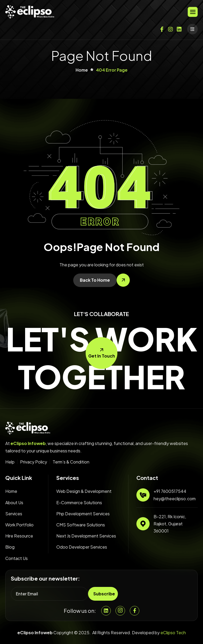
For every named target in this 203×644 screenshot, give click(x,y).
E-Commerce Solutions (79, 502)
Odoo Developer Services (82, 547)
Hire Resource (19, 536)
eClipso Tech (173, 633)
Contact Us (17, 558)
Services (14, 514)
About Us (14, 502)
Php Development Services (83, 514)
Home (11, 491)
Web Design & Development (84, 491)
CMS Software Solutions (81, 525)
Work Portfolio (19, 525)
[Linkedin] (106, 611)
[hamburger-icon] (193, 12)
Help (10, 462)
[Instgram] (120, 611)
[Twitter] (179, 28)
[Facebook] (162, 28)
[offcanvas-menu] (192, 29)
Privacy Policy (34, 462)
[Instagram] (170, 28)
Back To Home (95, 280)
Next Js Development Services (86, 536)
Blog (10, 547)
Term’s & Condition (71, 462)
